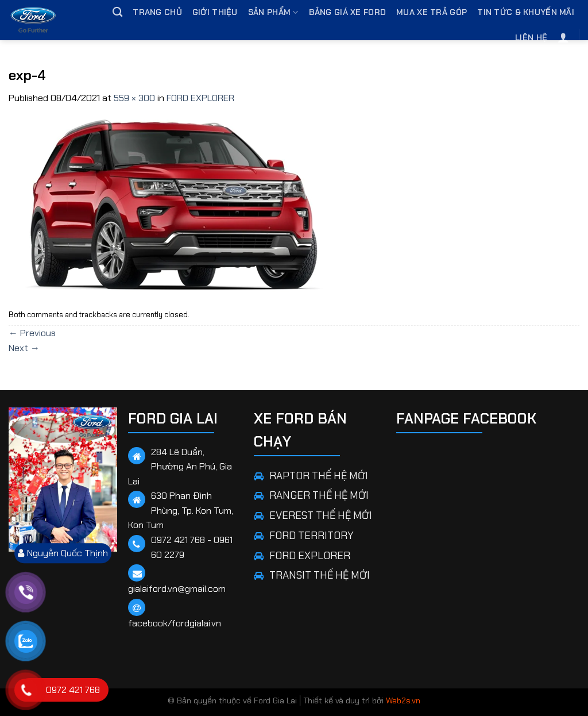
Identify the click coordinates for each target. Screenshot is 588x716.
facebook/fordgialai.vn (175, 623)
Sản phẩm (273, 12)
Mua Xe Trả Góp (432, 12)
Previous (32, 333)
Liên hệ (531, 37)
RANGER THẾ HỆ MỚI (319, 495)
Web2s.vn (403, 700)
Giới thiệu (215, 12)
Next (24, 348)
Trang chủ (157, 12)
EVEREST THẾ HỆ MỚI (321, 515)
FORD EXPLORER (200, 98)
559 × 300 (134, 98)
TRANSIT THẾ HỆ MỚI (320, 575)
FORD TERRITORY (312, 536)
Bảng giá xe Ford (348, 12)
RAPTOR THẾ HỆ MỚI (319, 476)
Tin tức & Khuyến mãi (526, 12)
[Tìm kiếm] (117, 12)
